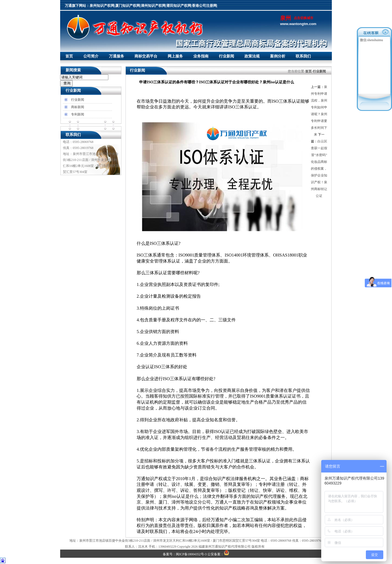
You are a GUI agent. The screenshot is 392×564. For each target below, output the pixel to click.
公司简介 (91, 56)
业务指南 (201, 56)
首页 (69, 56)
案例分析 (278, 56)
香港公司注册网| (205, 6)
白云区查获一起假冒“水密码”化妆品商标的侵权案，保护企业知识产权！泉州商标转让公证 (319, 169)
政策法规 (252, 56)
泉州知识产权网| (102, 6)
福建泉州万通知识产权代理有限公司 (225, 547)
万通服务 (117, 56)
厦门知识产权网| (128, 6)
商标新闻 (78, 107)
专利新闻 (78, 114)
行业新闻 (226, 56)
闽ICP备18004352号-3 (191, 554)
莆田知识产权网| (179, 6)
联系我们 (303, 56)
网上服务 (175, 56)
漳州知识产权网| (154, 6)
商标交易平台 (146, 56)
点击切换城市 (304, 18)
